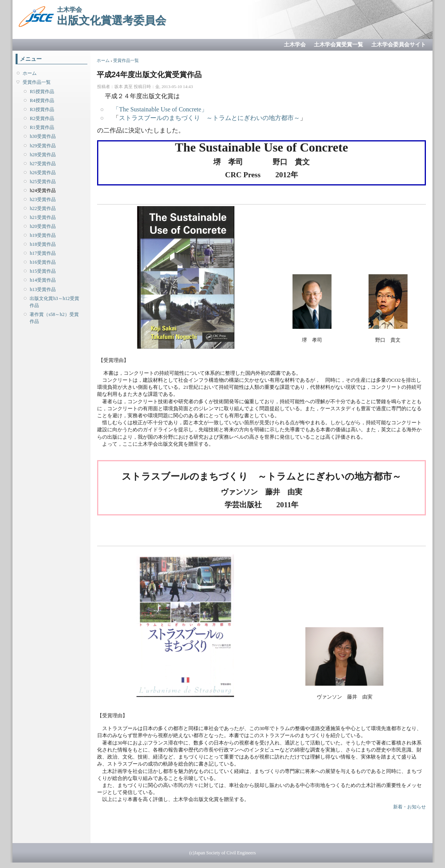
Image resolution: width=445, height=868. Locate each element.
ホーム (30, 73)
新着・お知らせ (410, 807)
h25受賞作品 (43, 182)
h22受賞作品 (43, 208)
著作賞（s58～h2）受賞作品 (54, 318)
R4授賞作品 (42, 101)
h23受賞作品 (43, 199)
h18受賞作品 (43, 244)
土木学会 (295, 45)
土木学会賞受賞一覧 (339, 45)
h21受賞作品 (43, 217)
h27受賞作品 (43, 164)
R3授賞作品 (42, 109)
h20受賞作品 (43, 226)
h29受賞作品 (43, 146)
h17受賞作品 (43, 253)
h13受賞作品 (43, 289)
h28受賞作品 (43, 155)
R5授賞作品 (42, 92)
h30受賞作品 (43, 136)
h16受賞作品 (43, 262)
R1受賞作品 (42, 127)
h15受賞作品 (43, 271)
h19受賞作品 (43, 235)
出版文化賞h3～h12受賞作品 (54, 302)
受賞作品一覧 (37, 82)
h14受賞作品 (43, 280)
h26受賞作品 (43, 173)
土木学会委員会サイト (399, 45)
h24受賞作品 (43, 191)
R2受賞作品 (42, 118)
